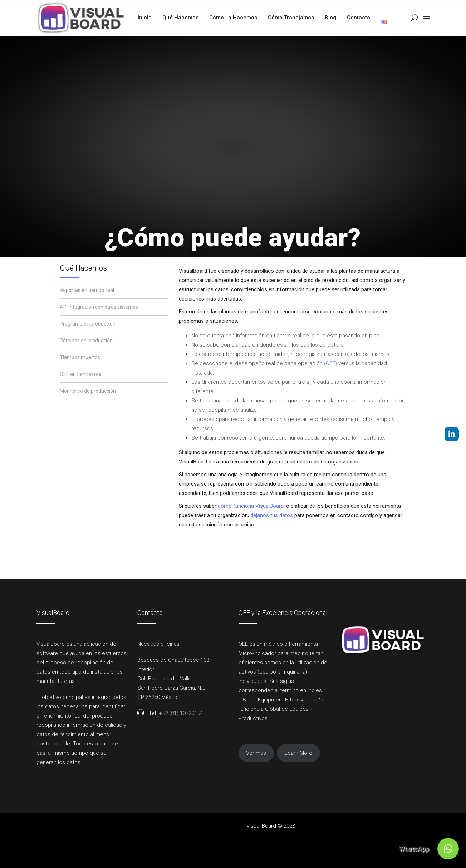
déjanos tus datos (272, 515)
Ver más (256, 753)
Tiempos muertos (80, 357)
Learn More (298, 753)
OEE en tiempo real (81, 374)
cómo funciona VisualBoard (251, 506)
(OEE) (330, 363)
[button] (448, 849)
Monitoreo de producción (88, 391)
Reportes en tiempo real (87, 290)
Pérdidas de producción (86, 341)
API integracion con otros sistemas (99, 307)
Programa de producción (88, 324)
